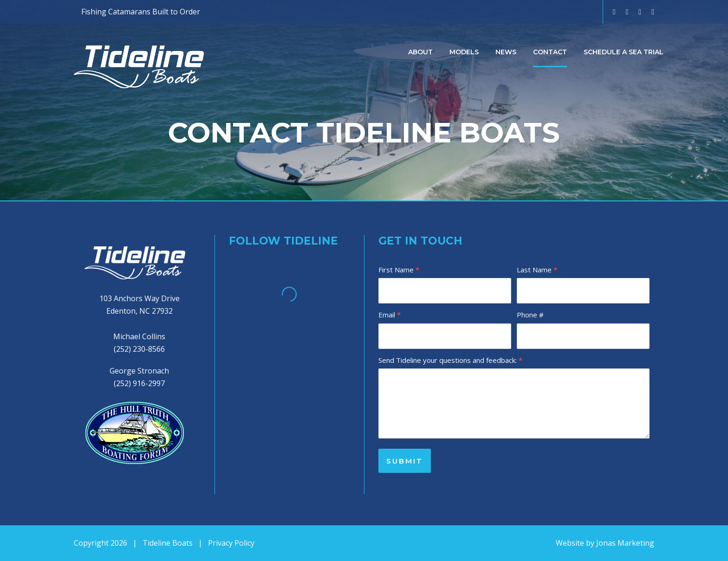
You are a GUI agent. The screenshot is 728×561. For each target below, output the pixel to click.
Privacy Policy (231, 543)
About (420, 52)
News (506, 52)
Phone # (530, 315)
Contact (550, 52)
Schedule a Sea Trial (624, 52)
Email (390, 315)
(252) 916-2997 (139, 383)
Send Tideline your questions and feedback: (450, 360)
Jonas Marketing (625, 543)
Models (464, 52)
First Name (399, 270)
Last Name (537, 270)
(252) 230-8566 (139, 349)
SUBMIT (405, 461)
